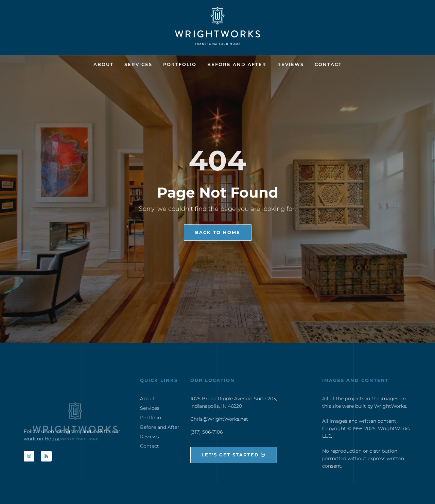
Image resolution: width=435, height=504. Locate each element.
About (103, 64)
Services (138, 64)
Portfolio (180, 64)
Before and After (237, 64)
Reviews (291, 64)
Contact (328, 64)
